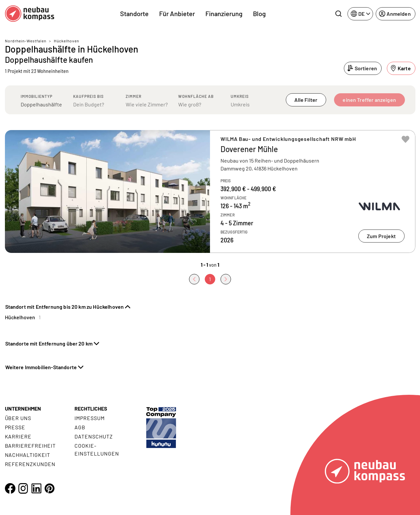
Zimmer (134, 96)
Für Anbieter (177, 13)
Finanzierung (224, 13)
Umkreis (240, 96)
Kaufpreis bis (88, 96)
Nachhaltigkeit (28, 455)
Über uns (18, 418)
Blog (259, 13)
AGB (80, 427)
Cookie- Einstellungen (97, 449)
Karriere (18, 436)
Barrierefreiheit (30, 446)
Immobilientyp (37, 96)
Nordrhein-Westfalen (26, 41)
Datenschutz (94, 436)
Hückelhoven (66, 41)
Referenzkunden (30, 464)
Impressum (90, 418)
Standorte (134, 13)
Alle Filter (306, 100)
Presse (15, 427)
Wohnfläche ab (196, 96)
